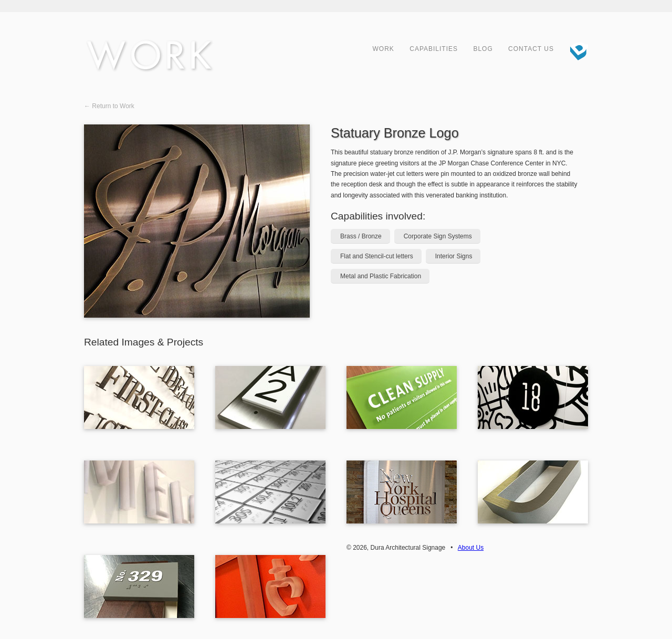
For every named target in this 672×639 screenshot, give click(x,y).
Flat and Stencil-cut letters (377, 256)
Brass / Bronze (361, 236)
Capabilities (434, 49)
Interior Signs (454, 256)
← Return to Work (109, 106)
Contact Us (531, 49)
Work (384, 49)
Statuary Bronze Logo (395, 133)
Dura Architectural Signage (575, 50)
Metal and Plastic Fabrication (381, 276)
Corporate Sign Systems (438, 236)
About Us (471, 548)
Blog (483, 49)
